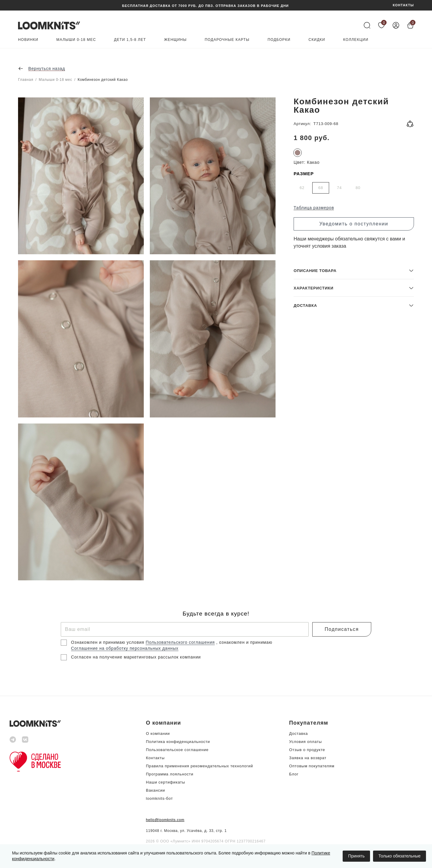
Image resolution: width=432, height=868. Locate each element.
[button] (354, 537)
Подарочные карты (227, 40)
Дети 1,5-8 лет (130, 40)
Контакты (155, 758)
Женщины (175, 40)
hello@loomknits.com (165, 820)
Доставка (298, 734)
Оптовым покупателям (312, 766)
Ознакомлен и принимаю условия (108, 642)
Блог (294, 774)
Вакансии (156, 790)
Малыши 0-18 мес (76, 40)
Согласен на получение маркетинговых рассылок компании (136, 657)
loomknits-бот (159, 798)
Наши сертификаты (165, 782)
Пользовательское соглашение (177, 750)
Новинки (28, 40)
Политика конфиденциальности (178, 742)
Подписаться (342, 629)
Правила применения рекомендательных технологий (199, 766)
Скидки (317, 40)
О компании (158, 734)
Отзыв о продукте (307, 750)
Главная (26, 80)
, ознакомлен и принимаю (244, 642)
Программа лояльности (170, 774)
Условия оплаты (305, 742)
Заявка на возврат (308, 758)
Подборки (279, 40)
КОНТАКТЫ (403, 5)
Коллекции (356, 40)
